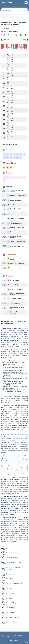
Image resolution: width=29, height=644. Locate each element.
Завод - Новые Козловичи (13, 246)
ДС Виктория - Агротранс (13, 263)
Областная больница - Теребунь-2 (12, 313)
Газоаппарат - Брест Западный (14, 232)
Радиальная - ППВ (11, 303)
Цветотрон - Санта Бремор (14, 219)
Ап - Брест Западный (11, 32)
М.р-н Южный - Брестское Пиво (13, 228)
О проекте (14, 635)
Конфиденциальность (17, 637)
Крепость (8, 608)
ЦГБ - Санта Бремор (12, 299)
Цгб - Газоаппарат (11, 205)
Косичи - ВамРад (11, 285)
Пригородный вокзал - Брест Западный (14, 294)
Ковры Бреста (10, 558)
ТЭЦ (7, 598)
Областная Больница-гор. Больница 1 (13, 191)
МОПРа (8, 579)
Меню (26, 3)
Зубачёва (8, 612)
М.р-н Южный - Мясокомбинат (14, 196)
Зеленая (8, 574)
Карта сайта (8, 636)
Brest (4, 3)
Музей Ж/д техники (11, 603)
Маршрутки (8, 173)
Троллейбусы (9, 163)
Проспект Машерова (12, 584)
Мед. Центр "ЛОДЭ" (11, 563)
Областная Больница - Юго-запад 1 (14, 259)
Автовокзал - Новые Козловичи (12, 237)
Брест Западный (10, 622)
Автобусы (8, 150)
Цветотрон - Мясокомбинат (14, 242)
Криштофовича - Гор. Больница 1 (12, 209)
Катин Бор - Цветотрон (12, 268)
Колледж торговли (11, 617)
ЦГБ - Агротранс (11, 280)
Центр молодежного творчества (11, 568)
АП (6, 548)
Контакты (20, 635)
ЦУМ (7, 589)
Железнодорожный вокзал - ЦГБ (14, 308)
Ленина (6, 29)
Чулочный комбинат (11, 553)
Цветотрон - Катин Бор (12, 214)
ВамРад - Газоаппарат (12, 200)
